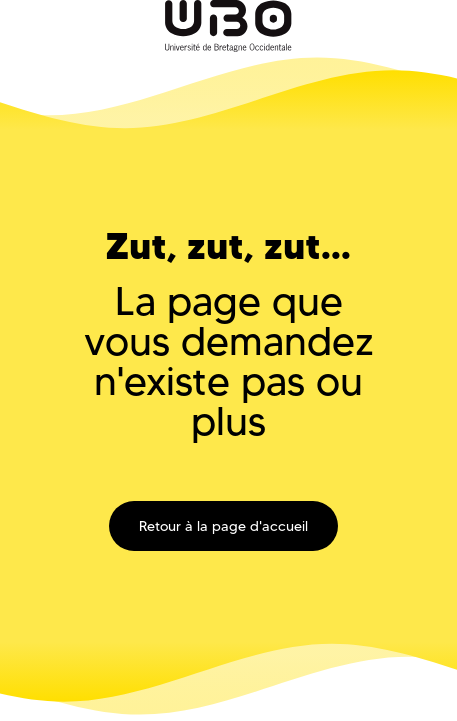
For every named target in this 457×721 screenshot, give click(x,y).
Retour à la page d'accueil (223, 526)
